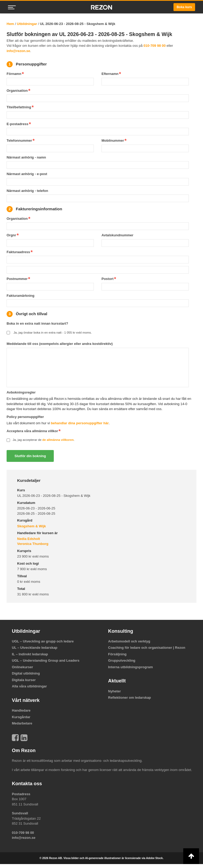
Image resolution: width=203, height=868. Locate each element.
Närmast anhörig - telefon (27, 191)
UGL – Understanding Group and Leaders (46, 660)
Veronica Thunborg (33, 544)
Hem (10, 24)
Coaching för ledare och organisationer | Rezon (147, 648)
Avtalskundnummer (117, 235)
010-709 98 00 (154, 46)
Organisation (17, 91)
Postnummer (17, 279)
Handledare (21, 710)
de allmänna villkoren (58, 440)
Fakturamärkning (20, 296)
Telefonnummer (19, 141)
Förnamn (14, 74)
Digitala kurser (24, 680)
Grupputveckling (122, 660)
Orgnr (11, 235)
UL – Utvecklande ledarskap (35, 648)
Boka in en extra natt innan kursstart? (37, 323)
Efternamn (110, 74)
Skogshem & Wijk (32, 526)
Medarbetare (22, 723)
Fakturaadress (18, 252)
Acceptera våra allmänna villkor (32, 431)
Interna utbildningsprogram (130, 667)
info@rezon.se (18, 51)
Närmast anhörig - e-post (27, 174)
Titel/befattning (19, 107)
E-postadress (17, 124)
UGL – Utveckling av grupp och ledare (43, 641)
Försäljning (117, 654)
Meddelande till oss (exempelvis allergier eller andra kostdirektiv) (60, 344)
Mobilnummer (113, 141)
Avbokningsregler (21, 392)
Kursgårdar (21, 717)
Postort (108, 279)
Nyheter (114, 691)
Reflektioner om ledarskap (130, 698)
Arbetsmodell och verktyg (129, 641)
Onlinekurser (22, 667)
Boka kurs (184, 7)
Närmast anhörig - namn (26, 157)
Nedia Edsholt (29, 539)
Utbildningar (27, 24)
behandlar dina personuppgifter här (80, 423)
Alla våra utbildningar (29, 686)
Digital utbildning (26, 673)
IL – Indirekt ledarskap (30, 654)
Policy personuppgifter (25, 417)
